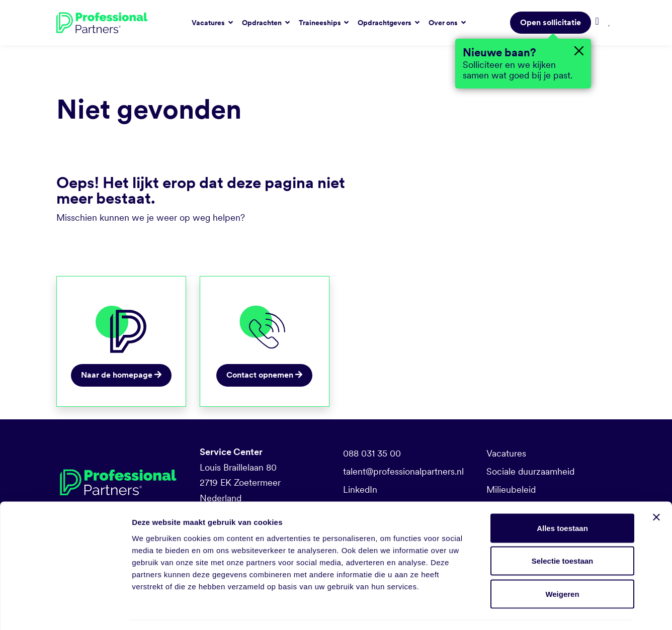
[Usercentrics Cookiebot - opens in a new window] (65, 610)
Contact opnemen (264, 375)
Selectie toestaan (563, 531)
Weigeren (562, 564)
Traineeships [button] (321, 23)
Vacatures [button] (209, 23)
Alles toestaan (562, 498)
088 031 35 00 (372, 453)
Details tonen (543, 610)
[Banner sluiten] (656, 487)
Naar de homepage (121, 375)
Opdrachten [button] (263, 23)
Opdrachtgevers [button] (385, 23)
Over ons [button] (444, 23)
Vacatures (506, 453)
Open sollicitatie (551, 22)
